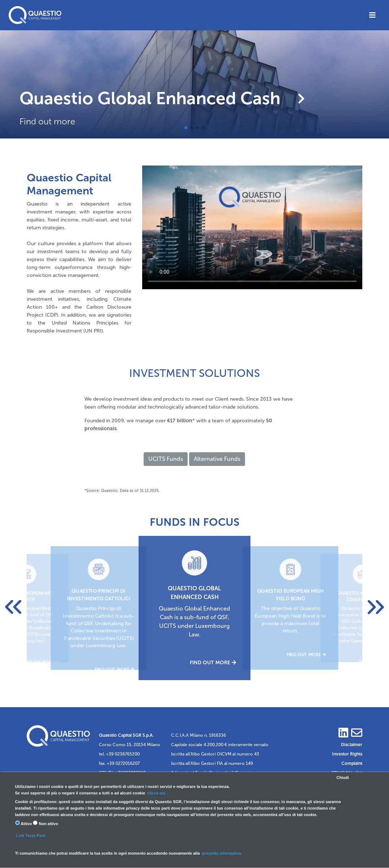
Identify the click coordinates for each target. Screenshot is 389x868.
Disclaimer (352, 745)
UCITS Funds (166, 459)
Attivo (24, 823)
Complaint (352, 763)
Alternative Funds (217, 459)
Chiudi (342, 777)
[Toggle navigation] (372, 15)
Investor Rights (347, 754)
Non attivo (45, 823)
